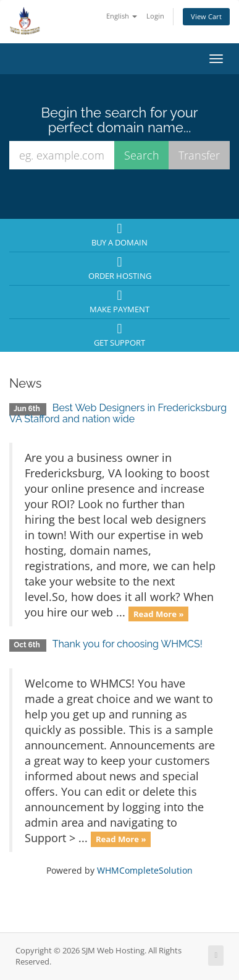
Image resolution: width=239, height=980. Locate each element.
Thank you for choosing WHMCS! (128, 644)
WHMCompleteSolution (145, 870)
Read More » (159, 613)
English (122, 16)
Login (155, 16)
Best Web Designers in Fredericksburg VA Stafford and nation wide (118, 413)
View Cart (206, 16)
